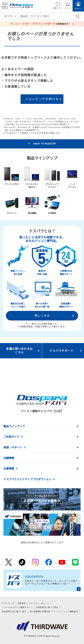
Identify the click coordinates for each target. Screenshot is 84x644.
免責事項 (21, 603)
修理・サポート (13, 448)
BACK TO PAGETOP (44, 144)
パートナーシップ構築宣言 (66, 612)
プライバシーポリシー (39, 603)
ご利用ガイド (11, 437)
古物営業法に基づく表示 (47, 607)
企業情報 (9, 469)
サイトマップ (8, 603)
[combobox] (50, 16)
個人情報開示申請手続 (40, 612)
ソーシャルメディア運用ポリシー (17, 607)
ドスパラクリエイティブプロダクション (27, 479)
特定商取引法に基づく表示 (14, 612)
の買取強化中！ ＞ (42, 24)
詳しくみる (42, 316)
